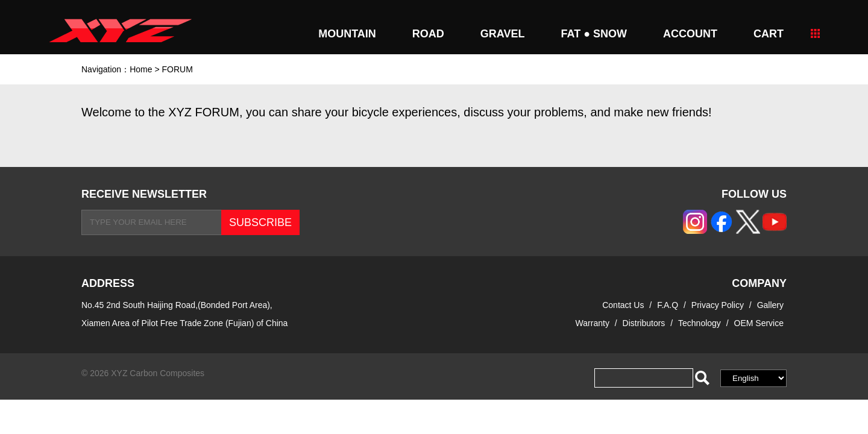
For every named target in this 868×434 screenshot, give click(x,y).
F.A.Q (668, 305)
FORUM (177, 69)
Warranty (593, 323)
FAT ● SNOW (594, 34)
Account (690, 34)
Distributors (644, 323)
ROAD (428, 34)
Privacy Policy (719, 305)
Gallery (770, 305)
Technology (700, 323)
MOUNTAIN (347, 34)
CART (769, 34)
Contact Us (623, 305)
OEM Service (759, 323)
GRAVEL (503, 34)
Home (141, 69)
